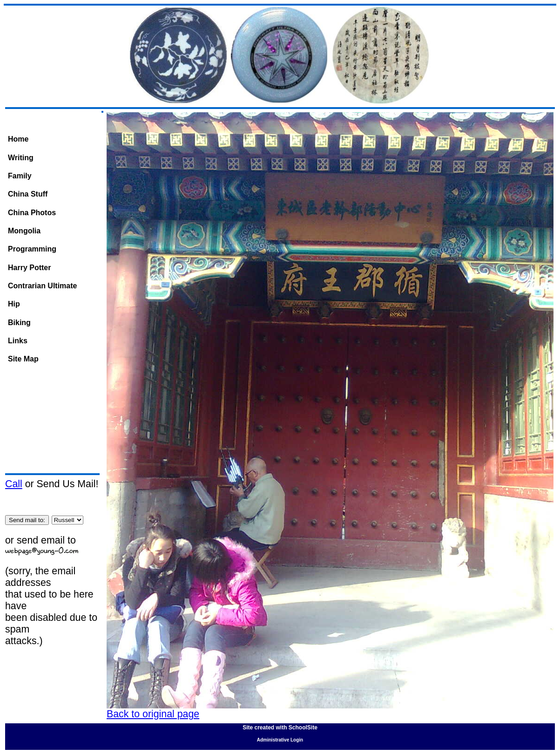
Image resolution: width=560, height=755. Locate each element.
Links (18, 341)
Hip (14, 304)
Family (20, 176)
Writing (21, 158)
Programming (32, 249)
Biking (19, 323)
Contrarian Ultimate (42, 286)
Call (14, 484)
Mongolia (24, 231)
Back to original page (153, 714)
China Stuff (28, 194)
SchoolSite (303, 728)
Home (18, 139)
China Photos (32, 213)
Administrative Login (280, 740)
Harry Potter (29, 268)
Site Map (23, 359)
